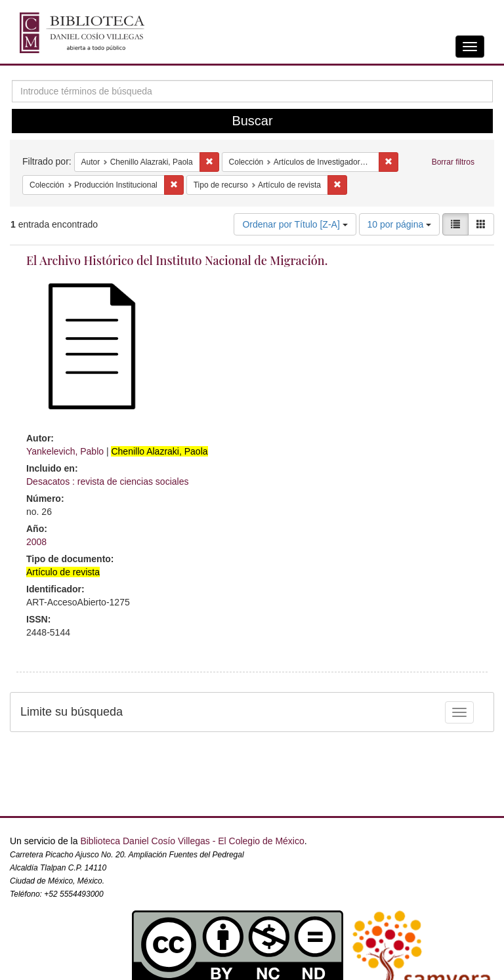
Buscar (252, 121)
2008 (36, 542)
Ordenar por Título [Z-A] (295, 224)
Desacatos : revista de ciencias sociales (107, 481)
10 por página (400, 224)
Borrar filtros (453, 162)
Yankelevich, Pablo (65, 451)
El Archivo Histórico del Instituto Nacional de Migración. (177, 260)
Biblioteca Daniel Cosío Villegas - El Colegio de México (192, 841)
